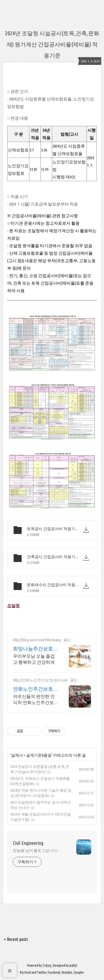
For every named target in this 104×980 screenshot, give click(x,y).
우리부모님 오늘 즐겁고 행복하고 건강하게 (34, 659)
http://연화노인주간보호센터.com (40, 680)
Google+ (79, 972)
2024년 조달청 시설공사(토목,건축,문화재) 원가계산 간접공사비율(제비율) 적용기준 (52, 44)
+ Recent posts (16, 939)
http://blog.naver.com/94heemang (37, 640)
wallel (73, 965)
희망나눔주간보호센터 (33, 649)
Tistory (47, 965)
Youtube (67, 972)
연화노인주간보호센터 (33, 689)
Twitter (42, 972)
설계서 (17, 755)
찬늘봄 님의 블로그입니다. (35, 850)
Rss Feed (25, 972)
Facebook (54, 972)
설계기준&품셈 (39, 755)
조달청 (13, 606)
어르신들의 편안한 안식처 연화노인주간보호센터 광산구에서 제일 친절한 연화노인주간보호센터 (34, 700)
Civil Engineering (28, 843)
